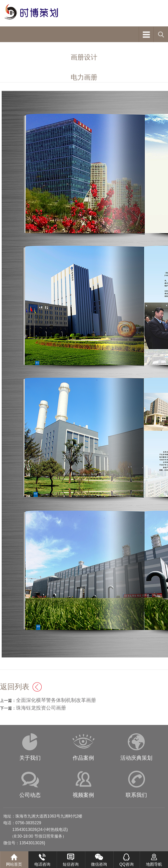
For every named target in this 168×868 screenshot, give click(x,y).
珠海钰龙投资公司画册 (41, 708)
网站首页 (14, 864)
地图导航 (154, 864)
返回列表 (15, 687)
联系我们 (136, 795)
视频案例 (83, 795)
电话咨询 (42, 864)
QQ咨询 (126, 864)
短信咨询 (71, 864)
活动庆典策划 (136, 758)
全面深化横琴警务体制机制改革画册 (56, 700)
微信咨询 (99, 864)
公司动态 (30, 795)
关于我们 (30, 758)
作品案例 (83, 758)
